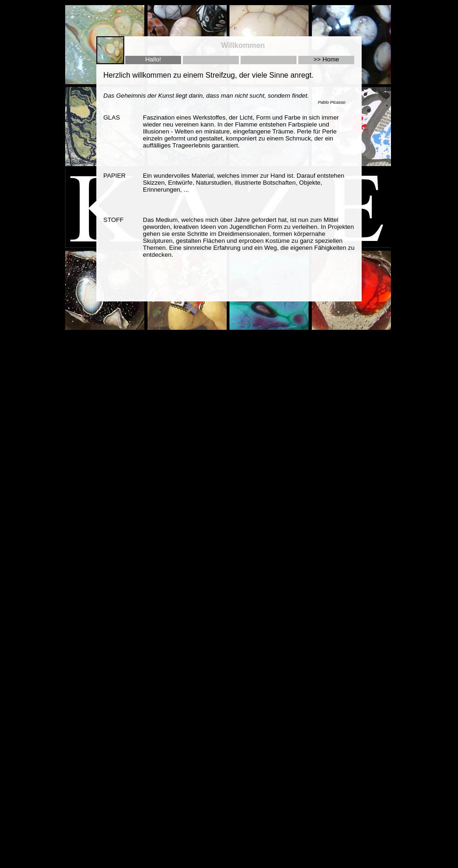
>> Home (327, 59)
